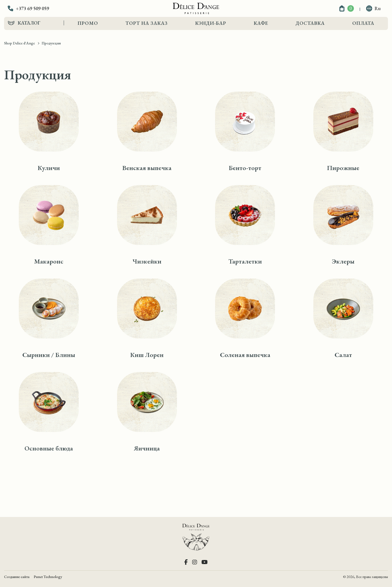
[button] (32, 8)
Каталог (29, 23)
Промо (88, 23)
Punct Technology (48, 577)
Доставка (310, 23)
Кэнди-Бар (211, 23)
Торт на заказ (147, 23)
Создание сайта (17, 577)
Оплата (363, 23)
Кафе (261, 23)
